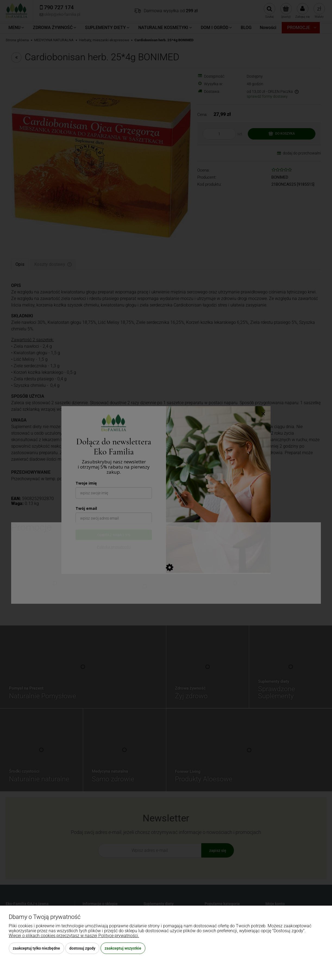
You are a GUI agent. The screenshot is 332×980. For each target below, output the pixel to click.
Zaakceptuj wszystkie (123, 948)
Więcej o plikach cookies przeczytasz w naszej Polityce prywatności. (74, 936)
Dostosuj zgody (82, 948)
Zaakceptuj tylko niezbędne (36, 948)
